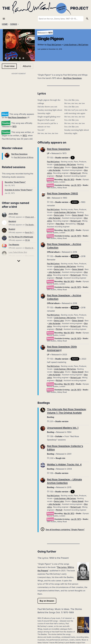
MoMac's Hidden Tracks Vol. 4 (64, 464)
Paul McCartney (54, 45)
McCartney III (30, 256)
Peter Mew (60, 224)
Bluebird (12, 229)
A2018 (75, 256)
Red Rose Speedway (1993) (63, 193)
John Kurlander (55, 170)
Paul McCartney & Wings (24, 157)
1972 (25, 136)
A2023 (75, 359)
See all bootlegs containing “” (65, 530)
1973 (14, 126)
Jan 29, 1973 (76, 185)
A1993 (75, 202)
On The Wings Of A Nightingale (21, 237)
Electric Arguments (33, 248)
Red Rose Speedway (17, 117)
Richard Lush (76, 173)
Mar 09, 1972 (69, 179)
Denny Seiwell (78, 167)
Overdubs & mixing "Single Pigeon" (19, 190)
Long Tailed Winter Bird (18, 252)
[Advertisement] (19, 92)
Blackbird (12, 221)
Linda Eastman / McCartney (76, 45)
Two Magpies (14, 245)
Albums (27, 66)
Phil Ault (59, 176)
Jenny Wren (13, 214)
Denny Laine (59, 167)
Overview (9, 66)
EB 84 (27, 240)
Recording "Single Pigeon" (15, 182)
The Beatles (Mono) (33, 225)
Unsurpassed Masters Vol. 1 (63, 428)
